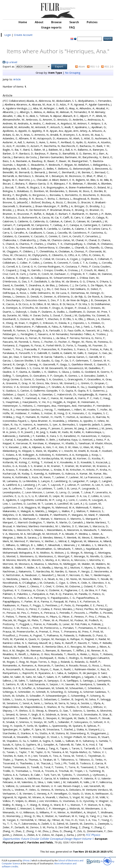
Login (8, 35)
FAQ (72, 27)
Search (74, 22)
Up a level (11, 62)
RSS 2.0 (109, 66)
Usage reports (51, 27)
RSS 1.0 (95, 66)
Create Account (23, 35)
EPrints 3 (27, 861)
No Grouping (73, 73)
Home (23, 22)
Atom (82, 66)
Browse (56, 22)
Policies (92, 22)
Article (17, 79)
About (39, 22)
